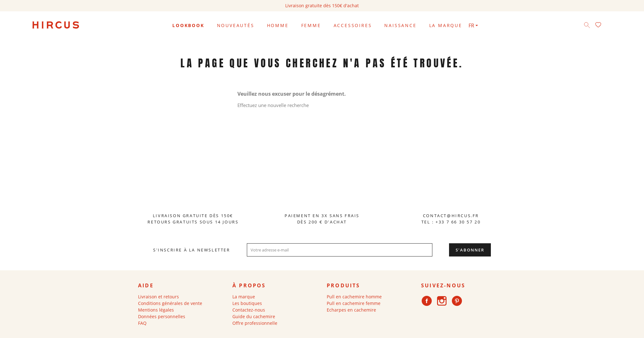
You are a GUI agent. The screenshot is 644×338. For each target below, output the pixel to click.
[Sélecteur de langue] (473, 25)
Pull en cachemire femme (354, 310)
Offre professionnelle (255, 329)
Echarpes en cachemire (351, 316)
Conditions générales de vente (170, 310)
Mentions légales (156, 316)
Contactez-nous (249, 316)
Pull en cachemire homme (354, 303)
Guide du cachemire (254, 323)
